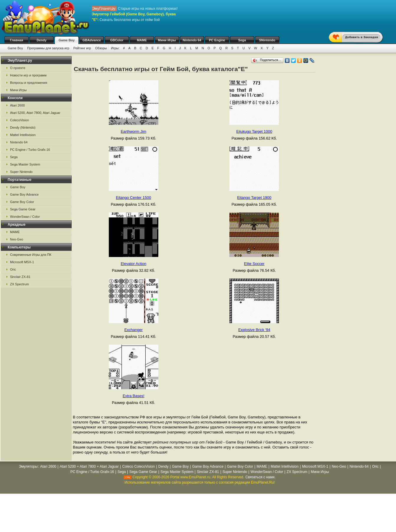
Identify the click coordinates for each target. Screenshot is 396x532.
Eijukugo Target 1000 (254, 131)
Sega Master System (25, 164)
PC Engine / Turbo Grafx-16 (30, 150)
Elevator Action (133, 264)
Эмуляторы (28, 466)
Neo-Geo (17, 239)
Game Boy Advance (24, 194)
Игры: (115, 48)
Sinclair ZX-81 (20, 277)
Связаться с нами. (260, 477)
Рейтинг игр (82, 48)
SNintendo (267, 40)
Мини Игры (167, 40)
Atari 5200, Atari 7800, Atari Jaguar (35, 113)
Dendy (42, 40)
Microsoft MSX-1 (22, 262)
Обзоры (101, 48)
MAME (142, 40)
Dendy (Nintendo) (23, 127)
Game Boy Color (22, 202)
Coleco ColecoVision (138, 466)
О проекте (18, 68)
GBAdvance (92, 40)
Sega (242, 40)
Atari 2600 (17, 105)
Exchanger (134, 330)
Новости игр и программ (28, 75)
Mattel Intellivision (23, 135)
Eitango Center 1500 (133, 198)
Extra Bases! (134, 396)
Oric (13, 269)
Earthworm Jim (133, 131)
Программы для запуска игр (48, 48)
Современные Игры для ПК (31, 255)
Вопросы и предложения (29, 83)
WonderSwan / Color (25, 217)
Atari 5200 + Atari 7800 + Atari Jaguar (89, 466)
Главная (17, 40)
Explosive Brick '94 (254, 330)
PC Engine (217, 40)
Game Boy (67, 40)
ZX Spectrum (19, 284)
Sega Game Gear (23, 209)
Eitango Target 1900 (254, 198)
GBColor (117, 40)
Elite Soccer (254, 264)
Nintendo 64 (192, 40)
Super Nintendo (21, 172)
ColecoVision (19, 120)
